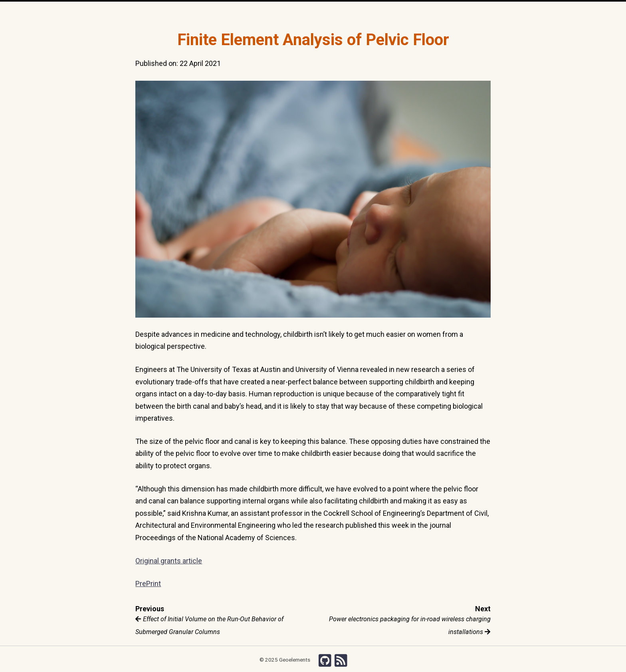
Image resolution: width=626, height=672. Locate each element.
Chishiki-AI (394, 12)
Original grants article (169, 561)
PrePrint (148, 584)
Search (420, 12)
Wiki (370, 12)
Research (246, 12)
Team (269, 12)
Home (214, 13)
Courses (328, 12)
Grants (351, 12)
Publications (297, 12)
